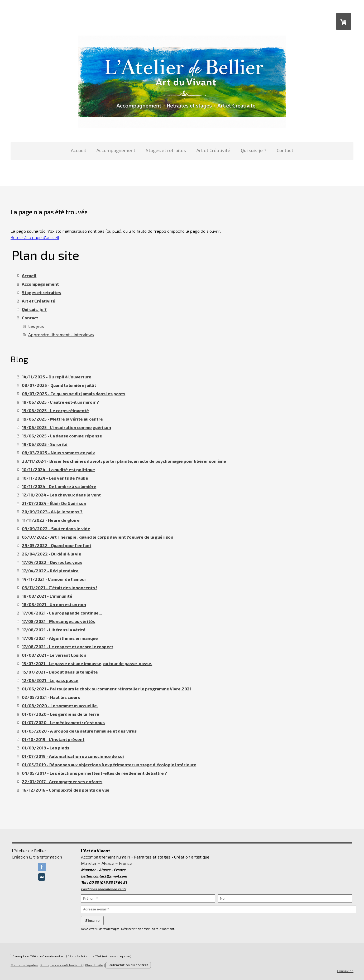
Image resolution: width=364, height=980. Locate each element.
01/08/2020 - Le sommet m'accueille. (60, 706)
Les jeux (36, 326)
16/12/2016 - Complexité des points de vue (66, 790)
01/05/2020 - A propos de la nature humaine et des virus (79, 731)
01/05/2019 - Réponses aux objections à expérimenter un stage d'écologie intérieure (109, 765)
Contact (285, 150)
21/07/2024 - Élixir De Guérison (54, 503)
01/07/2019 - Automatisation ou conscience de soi (73, 756)
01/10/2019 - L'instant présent (53, 739)
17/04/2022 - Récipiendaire (50, 571)
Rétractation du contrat (128, 965)
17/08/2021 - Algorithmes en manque (60, 638)
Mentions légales (24, 965)
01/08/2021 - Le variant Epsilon (54, 655)
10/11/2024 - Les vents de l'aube (55, 478)
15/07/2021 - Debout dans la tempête (60, 672)
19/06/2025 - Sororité (45, 444)
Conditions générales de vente (104, 889)
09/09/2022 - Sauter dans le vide (56, 528)
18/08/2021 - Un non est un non (54, 604)
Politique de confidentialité (61, 965)
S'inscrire (92, 921)
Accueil (78, 150)
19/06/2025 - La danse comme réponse (62, 436)
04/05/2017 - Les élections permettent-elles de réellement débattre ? (94, 773)
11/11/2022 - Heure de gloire (51, 520)
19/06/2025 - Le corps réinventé (55, 410)
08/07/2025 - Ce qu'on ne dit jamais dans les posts (74, 394)
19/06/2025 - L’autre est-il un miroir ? (60, 402)
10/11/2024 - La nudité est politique (58, 469)
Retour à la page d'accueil (35, 237)
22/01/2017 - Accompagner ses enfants (62, 781)
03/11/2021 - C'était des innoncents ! (59, 587)
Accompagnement (116, 150)
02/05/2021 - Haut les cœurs (51, 697)
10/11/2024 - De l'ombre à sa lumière (59, 486)
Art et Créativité (213, 150)
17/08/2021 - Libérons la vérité (54, 630)
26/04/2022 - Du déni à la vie (52, 554)
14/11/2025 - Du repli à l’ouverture (57, 377)
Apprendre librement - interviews (61, 335)
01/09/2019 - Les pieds (46, 748)
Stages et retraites (166, 150)
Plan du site (94, 965)
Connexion (345, 971)
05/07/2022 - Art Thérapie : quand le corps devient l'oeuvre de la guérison (98, 537)
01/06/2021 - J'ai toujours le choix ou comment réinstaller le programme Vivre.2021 (107, 689)
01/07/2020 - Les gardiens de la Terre (61, 714)
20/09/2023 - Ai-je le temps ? (52, 512)
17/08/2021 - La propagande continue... (62, 613)
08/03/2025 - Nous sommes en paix (58, 453)
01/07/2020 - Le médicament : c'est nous (63, 722)
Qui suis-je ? (253, 150)
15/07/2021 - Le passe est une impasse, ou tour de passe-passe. (87, 663)
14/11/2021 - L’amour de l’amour (54, 579)
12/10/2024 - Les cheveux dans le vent (61, 495)
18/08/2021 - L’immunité (47, 596)
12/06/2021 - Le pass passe (50, 680)
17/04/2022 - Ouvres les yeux (52, 562)
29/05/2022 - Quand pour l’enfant (57, 545)
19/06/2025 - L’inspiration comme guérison (66, 427)
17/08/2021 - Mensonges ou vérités (59, 621)
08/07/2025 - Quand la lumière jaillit (59, 385)
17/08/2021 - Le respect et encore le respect (68, 647)
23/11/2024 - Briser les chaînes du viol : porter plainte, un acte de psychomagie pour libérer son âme (124, 461)
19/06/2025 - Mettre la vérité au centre (62, 419)
